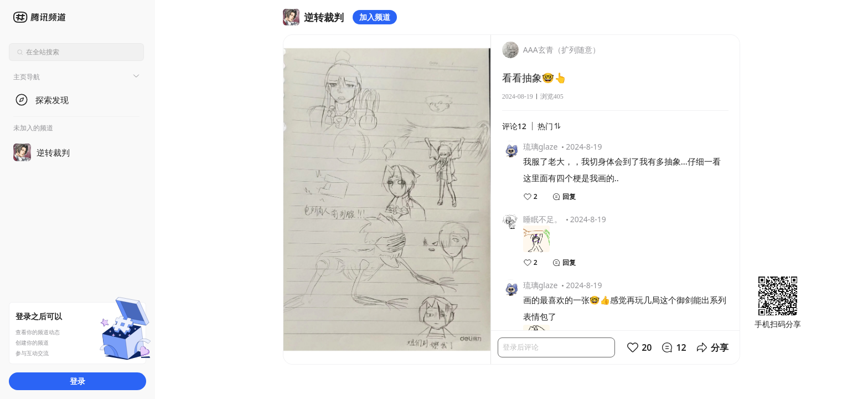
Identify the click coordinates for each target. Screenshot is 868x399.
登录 (77, 381)
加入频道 (375, 17)
